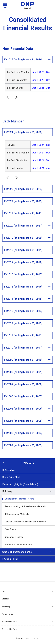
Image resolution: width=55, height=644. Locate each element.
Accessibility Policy (10, 629)
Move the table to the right (16, 97)
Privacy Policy (7, 614)
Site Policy (6, 607)
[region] (27, 80)
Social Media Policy (10, 622)
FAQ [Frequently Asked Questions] (3, 591)
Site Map (5, 599)
